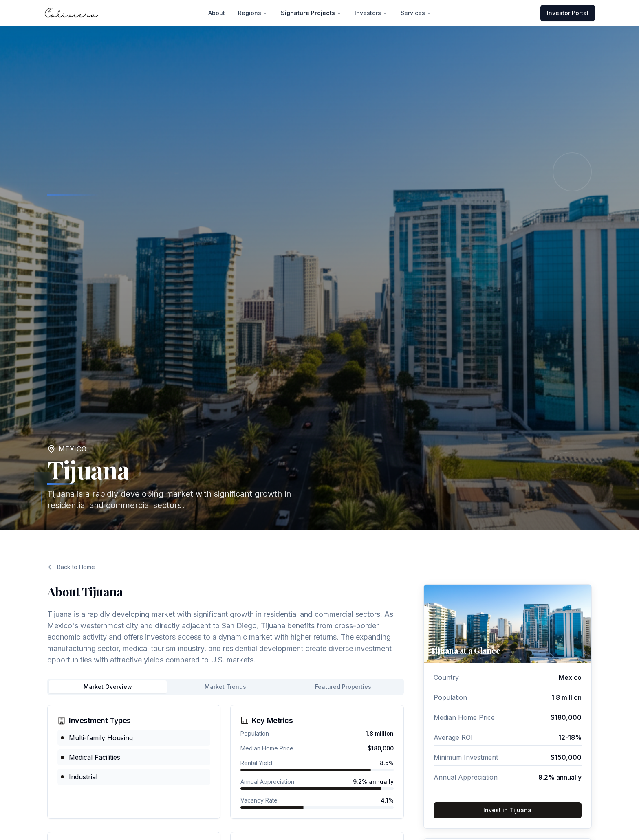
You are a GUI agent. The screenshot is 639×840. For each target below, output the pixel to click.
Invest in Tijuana (507, 810)
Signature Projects (311, 12)
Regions (253, 12)
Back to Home (71, 567)
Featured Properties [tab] (343, 687)
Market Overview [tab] (108, 687)
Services (416, 12)
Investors (371, 12)
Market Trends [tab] (225, 687)
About (217, 12)
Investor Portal (568, 12)
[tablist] (226, 687)
